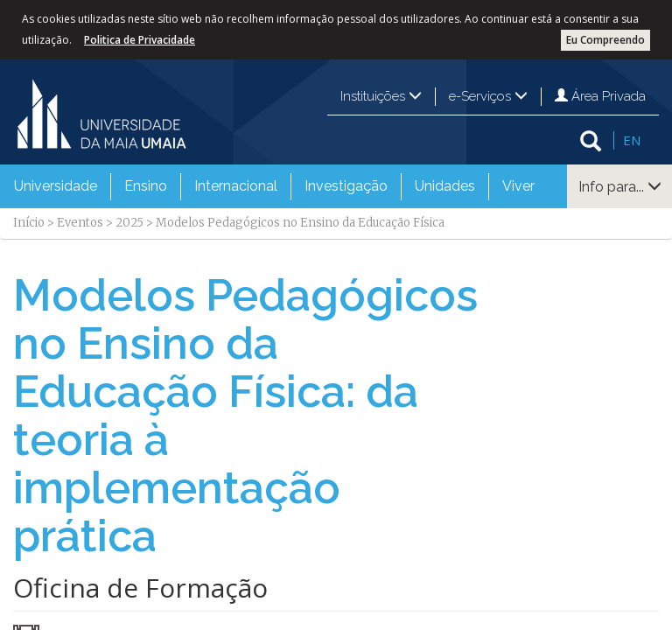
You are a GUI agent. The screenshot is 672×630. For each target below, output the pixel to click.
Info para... (620, 187)
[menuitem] (56, 186)
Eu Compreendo (605, 40)
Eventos (80, 223)
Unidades (445, 186)
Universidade (56, 186)
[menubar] (274, 186)
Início (29, 223)
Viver (518, 186)
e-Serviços (488, 96)
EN (632, 140)
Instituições (381, 96)
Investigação (346, 186)
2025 (129, 223)
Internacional (236, 186)
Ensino (146, 186)
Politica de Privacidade (140, 40)
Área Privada (600, 96)
